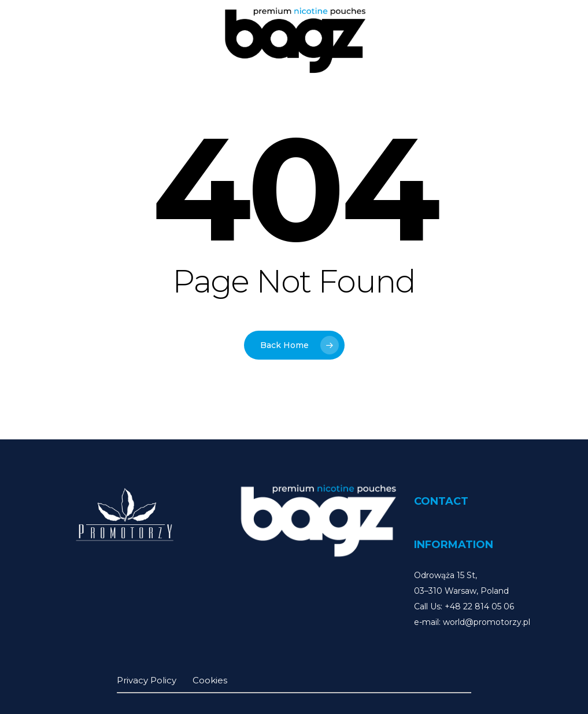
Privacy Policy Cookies (172, 680)
